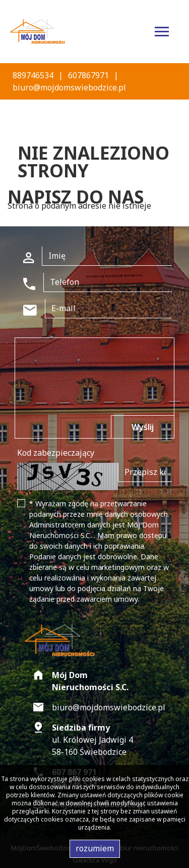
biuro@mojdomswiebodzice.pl (69, 87)
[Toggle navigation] (162, 33)
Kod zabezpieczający (56, 453)
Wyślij (143, 427)
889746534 (33, 75)
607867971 (88, 75)
